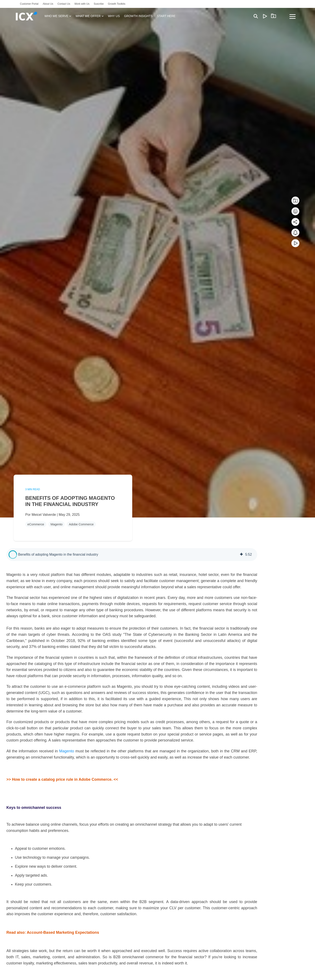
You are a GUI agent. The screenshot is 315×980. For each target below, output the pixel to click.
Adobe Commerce (81, 524)
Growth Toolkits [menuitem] (117, 4)
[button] (13, 555)
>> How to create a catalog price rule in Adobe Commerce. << (62, 779)
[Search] (256, 16)
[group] (132, 555)
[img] (241, 555)
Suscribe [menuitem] (99, 4)
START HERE (166, 16)
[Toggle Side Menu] (292, 16)
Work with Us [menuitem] (82, 4)
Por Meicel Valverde (41, 515)
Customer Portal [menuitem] (29, 4)
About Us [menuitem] (48, 4)
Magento (57, 524)
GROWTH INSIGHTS (138, 16)
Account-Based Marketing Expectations (63, 932)
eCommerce (36, 524)
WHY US (114, 16)
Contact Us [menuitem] (64, 4)
